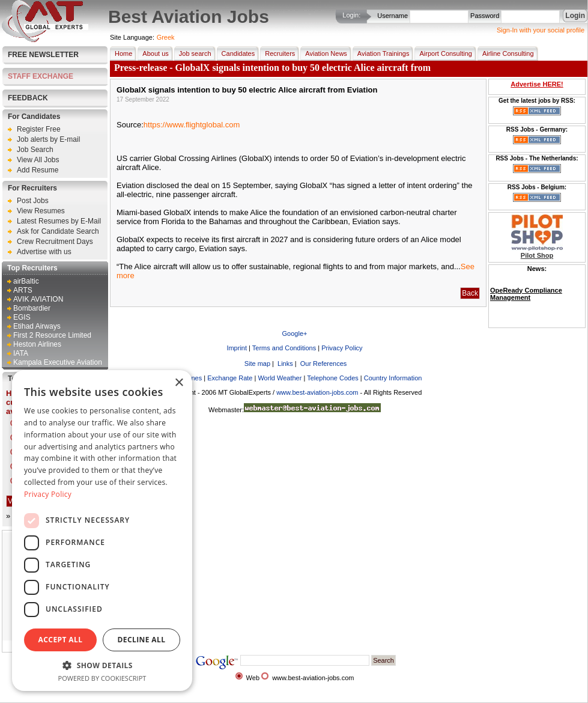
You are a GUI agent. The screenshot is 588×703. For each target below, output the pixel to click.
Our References (323, 364)
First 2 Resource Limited (52, 335)
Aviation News (324, 53)
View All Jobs (38, 160)
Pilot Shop (537, 255)
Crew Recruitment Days (55, 242)
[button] (102, 665)
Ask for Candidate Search (58, 231)
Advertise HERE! (537, 84)
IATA (21, 353)
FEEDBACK (28, 98)
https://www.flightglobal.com (192, 125)
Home (121, 53)
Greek (166, 37)
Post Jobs (33, 201)
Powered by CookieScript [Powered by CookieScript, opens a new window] (102, 678)
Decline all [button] (142, 640)
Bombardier (32, 308)
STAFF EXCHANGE (41, 76)
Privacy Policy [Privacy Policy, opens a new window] (48, 494)
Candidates (236, 53)
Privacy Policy (342, 348)
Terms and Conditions (284, 348)
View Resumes (41, 211)
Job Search (35, 150)
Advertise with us (44, 252)
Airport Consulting (443, 53)
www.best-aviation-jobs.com (317, 392)
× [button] (179, 383)
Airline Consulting (506, 53)
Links (284, 364)
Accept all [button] (61, 640)
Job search (193, 53)
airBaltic (26, 281)
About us (153, 53)
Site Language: (132, 37)
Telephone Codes (333, 378)
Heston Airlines (37, 344)
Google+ (295, 333)
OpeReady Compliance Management (526, 294)
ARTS (23, 290)
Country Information (393, 378)
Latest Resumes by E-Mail (59, 221)
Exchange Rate (230, 378)
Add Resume (38, 170)
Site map (256, 364)
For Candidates (34, 117)
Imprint (237, 348)
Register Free (39, 129)
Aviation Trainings (381, 53)
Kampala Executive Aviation (58, 362)
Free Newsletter (43, 55)
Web (253, 678)
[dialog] (102, 531)
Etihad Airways (37, 326)
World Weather (280, 378)
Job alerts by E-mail (48, 139)
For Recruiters (32, 188)
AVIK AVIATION (38, 299)
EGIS (22, 317)
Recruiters (277, 53)
